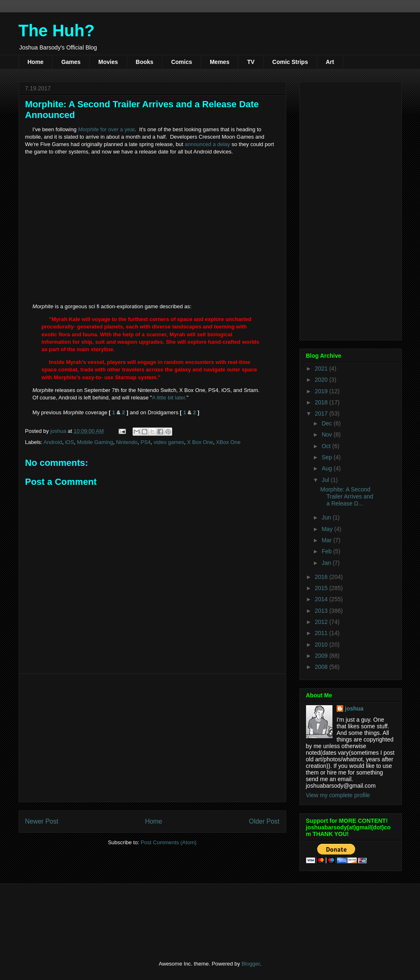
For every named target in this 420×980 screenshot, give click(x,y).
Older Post (264, 821)
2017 (322, 413)
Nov (328, 435)
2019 (322, 391)
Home (36, 62)
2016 (322, 577)
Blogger (251, 964)
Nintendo (127, 442)
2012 (322, 622)
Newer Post (42, 821)
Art (330, 62)
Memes (219, 62)
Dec (328, 423)
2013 (322, 611)
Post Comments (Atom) (169, 842)
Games (71, 62)
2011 (322, 633)
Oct (327, 446)
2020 (322, 380)
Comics (182, 62)
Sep (328, 457)
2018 (322, 402)
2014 (322, 599)
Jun (327, 517)
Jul (326, 480)
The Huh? (57, 31)
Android (53, 442)
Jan (327, 563)
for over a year (106, 129)
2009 (322, 656)
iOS (69, 442)
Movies (108, 62)
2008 (322, 667)
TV (251, 62)
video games (169, 442)
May (328, 529)
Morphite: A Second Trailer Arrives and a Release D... (346, 496)
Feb (327, 551)
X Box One (200, 442)
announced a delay (207, 144)
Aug (328, 468)
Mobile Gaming (95, 442)
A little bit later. (169, 398)
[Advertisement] (152, 738)
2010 (322, 645)
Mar (327, 540)
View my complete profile (338, 795)
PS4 (146, 442)
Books (145, 62)
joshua (354, 708)
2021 (322, 368)
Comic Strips (290, 62)
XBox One (228, 442)
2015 (322, 588)
